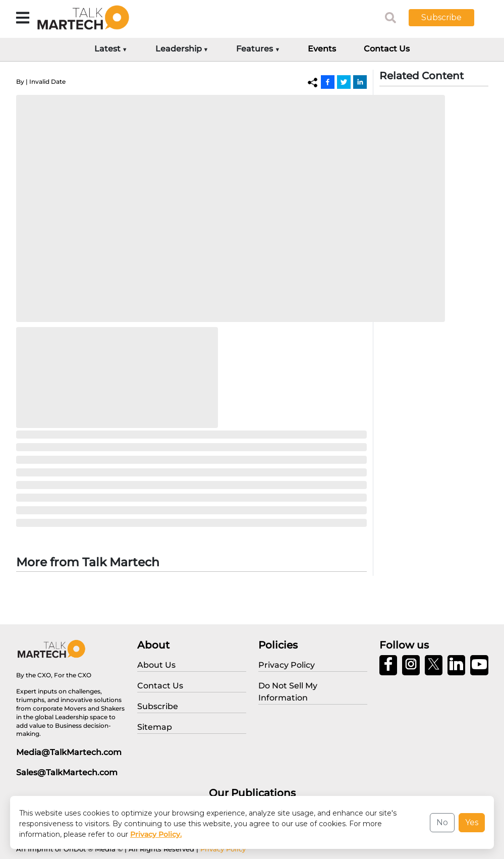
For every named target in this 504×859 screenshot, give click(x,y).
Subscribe (441, 17)
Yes (472, 822)
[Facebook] (328, 82)
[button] (449, 18)
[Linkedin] (360, 82)
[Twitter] (344, 82)
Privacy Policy (223, 849)
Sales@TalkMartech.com (67, 772)
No (442, 822)
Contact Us (387, 49)
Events (322, 49)
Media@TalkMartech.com (69, 752)
